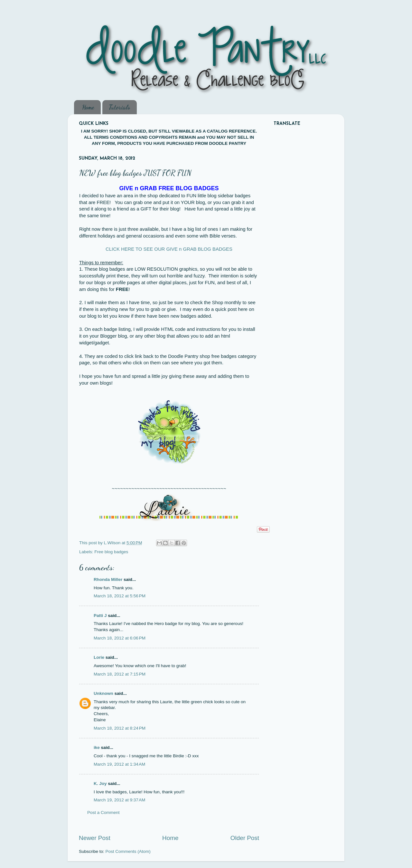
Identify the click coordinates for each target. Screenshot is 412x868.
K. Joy (100, 784)
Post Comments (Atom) (128, 851)
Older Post (245, 838)
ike (97, 747)
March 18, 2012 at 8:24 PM (120, 728)
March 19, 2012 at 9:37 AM (119, 800)
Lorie (99, 657)
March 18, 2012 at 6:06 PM (120, 638)
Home (88, 107)
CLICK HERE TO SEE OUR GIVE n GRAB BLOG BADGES (169, 249)
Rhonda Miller (108, 579)
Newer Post (95, 838)
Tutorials (119, 107)
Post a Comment (103, 812)
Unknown (103, 693)
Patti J (100, 616)
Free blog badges (111, 552)
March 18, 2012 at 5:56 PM (120, 596)
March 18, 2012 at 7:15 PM (120, 674)
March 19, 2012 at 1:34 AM (119, 764)
